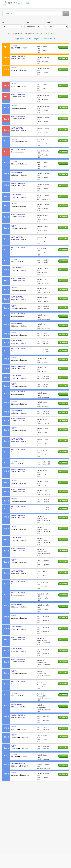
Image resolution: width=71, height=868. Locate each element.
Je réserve (63, 47)
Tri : (4, 22)
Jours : (50, 22)
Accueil (8, 34)
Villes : (27, 22)
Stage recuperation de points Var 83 (25, 34)
